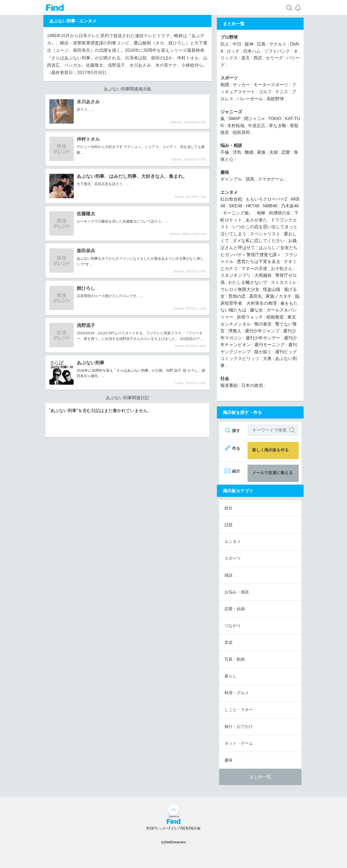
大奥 (267, 359)
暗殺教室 (275, 317)
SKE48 (236, 206)
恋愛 (286, 152)
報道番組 (229, 385)
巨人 (225, 44)
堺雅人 (235, 331)
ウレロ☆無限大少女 (240, 289)
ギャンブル (231, 179)
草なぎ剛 (278, 126)
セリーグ (274, 58)
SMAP (234, 119)
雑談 (229, 575)
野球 (150, 828)
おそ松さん (282, 269)
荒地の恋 (237, 296)
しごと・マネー (239, 710)
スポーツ (229, 78)
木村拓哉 (236, 126)
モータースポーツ (271, 85)
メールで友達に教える (272, 473)
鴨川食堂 (263, 324)
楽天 (246, 58)
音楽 (229, 642)
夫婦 (274, 152)
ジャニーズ (231, 112)
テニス (282, 92)
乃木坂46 (290, 206)
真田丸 (256, 296)
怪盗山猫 (272, 289)
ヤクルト (278, 44)
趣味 (225, 172)
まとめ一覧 (260, 777)
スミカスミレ (284, 282)
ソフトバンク (277, 51)
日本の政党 (252, 385)
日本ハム (252, 51)
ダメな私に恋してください (259, 241)
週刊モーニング (269, 345)
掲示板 (195, 828)
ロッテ (233, 51)
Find (55, 7)
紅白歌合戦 (231, 199)
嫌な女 (256, 310)
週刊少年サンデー (263, 338)
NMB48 (270, 206)
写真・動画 (235, 659)
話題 (229, 525)
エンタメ (88, 21)
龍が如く (263, 352)
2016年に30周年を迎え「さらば (102, 370)
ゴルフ (265, 92)
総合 (229, 508)
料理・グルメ (237, 693)
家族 (261, 152)
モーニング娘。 (238, 213)
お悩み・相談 (237, 592)
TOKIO (275, 119)
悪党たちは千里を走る (259, 261)
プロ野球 (229, 37)
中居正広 (257, 126)
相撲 (225, 85)
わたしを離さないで (248, 282)
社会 (225, 379)
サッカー (241, 85)
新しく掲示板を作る (270, 450)
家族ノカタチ (279, 296)
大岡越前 (263, 275)
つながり (233, 626)
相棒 (261, 213)
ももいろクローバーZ (266, 199)
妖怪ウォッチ (250, 317)
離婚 (249, 152)
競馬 (250, 179)
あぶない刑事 (87, 258)
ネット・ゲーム (239, 743)
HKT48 (253, 206)
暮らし (231, 676)
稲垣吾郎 (241, 132)
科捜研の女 (280, 213)
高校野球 (275, 99)
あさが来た (256, 220)
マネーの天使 (254, 269)
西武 (258, 58)
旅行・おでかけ (239, 726)
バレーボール (250, 99)
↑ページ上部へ (173, 810)
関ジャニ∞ (254, 119)
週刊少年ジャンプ (262, 331)
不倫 (225, 152)
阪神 (249, 44)
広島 (261, 44)
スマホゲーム (271, 179)
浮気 (237, 152)
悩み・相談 (231, 145)
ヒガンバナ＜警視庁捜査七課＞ (251, 255)
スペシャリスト (265, 234)
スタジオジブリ (236, 275)
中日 (237, 44)
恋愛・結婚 (235, 609)
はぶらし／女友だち (278, 248)
